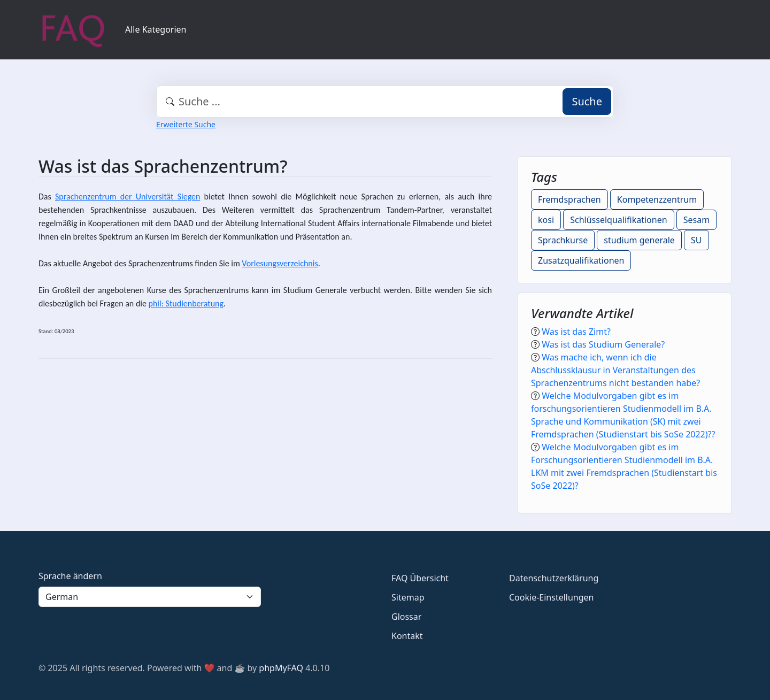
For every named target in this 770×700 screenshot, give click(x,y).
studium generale (639, 240)
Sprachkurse (563, 240)
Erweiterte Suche (186, 124)
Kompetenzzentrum (657, 199)
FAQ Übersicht (420, 578)
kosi (546, 220)
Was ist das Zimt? (576, 332)
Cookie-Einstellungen (551, 597)
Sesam (696, 220)
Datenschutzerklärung (554, 578)
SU (696, 240)
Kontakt (407, 636)
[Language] (150, 597)
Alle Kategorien (156, 29)
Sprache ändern (70, 576)
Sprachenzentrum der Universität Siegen (128, 197)
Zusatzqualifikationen (581, 260)
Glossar (406, 617)
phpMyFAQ (281, 668)
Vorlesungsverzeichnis (280, 263)
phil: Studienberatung (186, 303)
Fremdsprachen (569, 199)
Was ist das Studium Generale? (603, 344)
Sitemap (408, 597)
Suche (587, 101)
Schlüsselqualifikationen (618, 220)
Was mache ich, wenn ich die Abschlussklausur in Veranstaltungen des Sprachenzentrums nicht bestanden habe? (615, 370)
